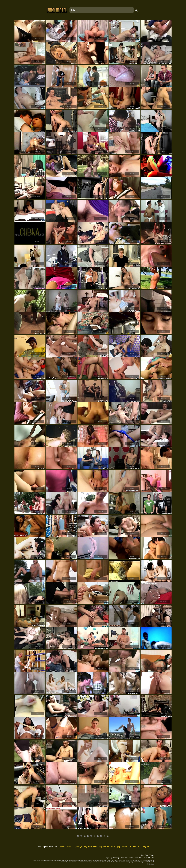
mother (133, 846)
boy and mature (91, 846)
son (140, 846)
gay (119, 846)
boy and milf (104, 846)
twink (113, 846)
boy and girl (78, 846)
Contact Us (150, 864)
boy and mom (65, 846)
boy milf (146, 846)
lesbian (125, 846)
